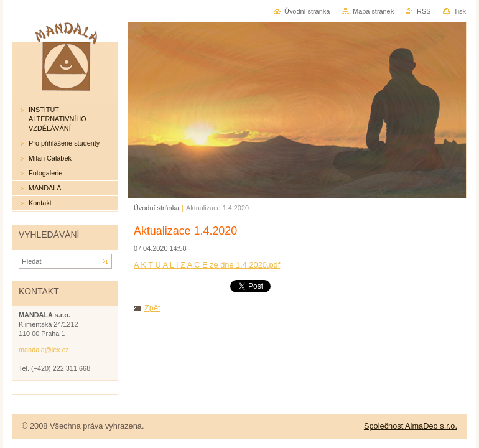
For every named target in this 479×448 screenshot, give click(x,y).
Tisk (460, 11)
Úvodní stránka (156, 208)
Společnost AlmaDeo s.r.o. (411, 426)
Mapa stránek (373, 11)
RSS (424, 11)
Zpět (152, 308)
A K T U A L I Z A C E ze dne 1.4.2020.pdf (207, 265)
